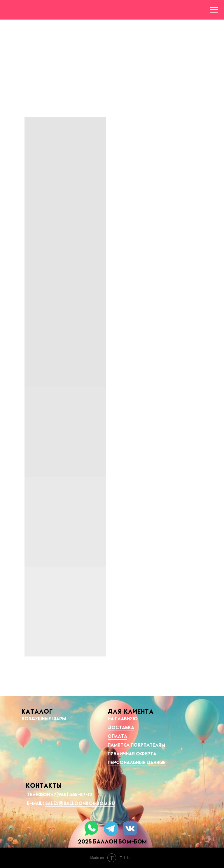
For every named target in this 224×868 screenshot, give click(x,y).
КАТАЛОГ (37, 711)
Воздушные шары (44, 719)
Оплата (117, 736)
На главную (123, 719)
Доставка (121, 727)
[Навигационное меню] (214, 10)
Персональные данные (137, 762)
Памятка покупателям (136, 745)
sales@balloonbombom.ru (80, 803)
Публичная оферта (132, 754)
